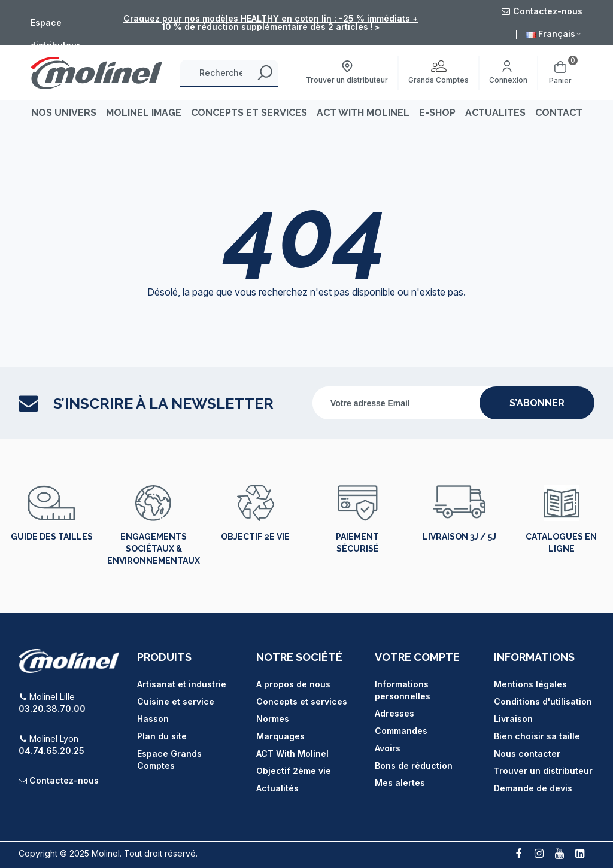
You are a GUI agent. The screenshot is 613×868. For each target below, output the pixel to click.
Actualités (277, 788)
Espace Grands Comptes (169, 759)
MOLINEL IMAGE (144, 113)
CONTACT (559, 113)
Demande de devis (533, 788)
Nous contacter (527, 753)
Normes (273, 719)
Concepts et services (302, 701)
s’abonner (537, 403)
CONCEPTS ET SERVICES (249, 113)
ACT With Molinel (292, 753)
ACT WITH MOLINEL (363, 113)
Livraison (513, 719)
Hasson (153, 719)
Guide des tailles (52, 537)
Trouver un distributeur (543, 771)
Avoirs (388, 748)
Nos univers (64, 113)
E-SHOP (437, 113)
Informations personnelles (403, 690)
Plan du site (162, 736)
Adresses (394, 713)
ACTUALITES (495, 113)
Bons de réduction (414, 765)
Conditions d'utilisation (543, 701)
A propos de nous (293, 684)
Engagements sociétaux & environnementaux (154, 549)
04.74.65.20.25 (51, 750)
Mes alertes (400, 783)
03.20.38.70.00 (52, 709)
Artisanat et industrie (182, 684)
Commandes (401, 731)
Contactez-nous (64, 780)
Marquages (280, 736)
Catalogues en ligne (561, 543)
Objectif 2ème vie (294, 771)
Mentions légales (530, 684)
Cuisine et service (176, 701)
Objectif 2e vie (255, 537)
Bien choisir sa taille (537, 736)
